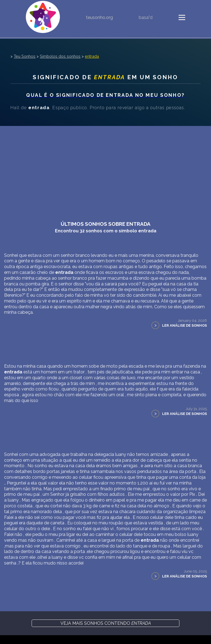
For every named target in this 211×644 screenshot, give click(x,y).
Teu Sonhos (25, 56)
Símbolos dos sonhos (60, 56)
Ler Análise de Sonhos (184, 325)
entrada (92, 56)
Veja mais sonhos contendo (106, 623)
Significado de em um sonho (105, 77)
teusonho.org (99, 17)
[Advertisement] (105, 167)
